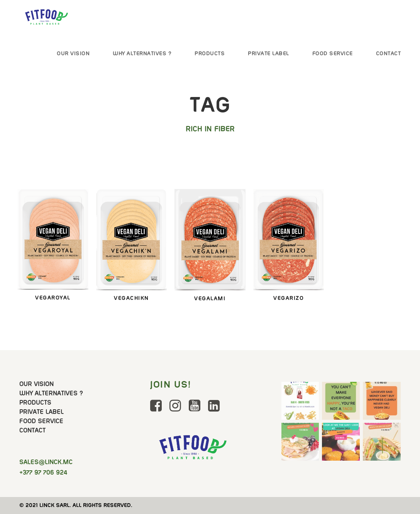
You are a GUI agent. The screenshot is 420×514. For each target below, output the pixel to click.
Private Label (268, 53)
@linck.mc (46, 462)
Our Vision (73, 53)
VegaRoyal (53, 298)
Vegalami (210, 298)
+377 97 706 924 (43, 472)
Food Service (333, 53)
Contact (389, 53)
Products (210, 53)
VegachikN (131, 298)
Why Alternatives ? (142, 53)
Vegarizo (289, 298)
